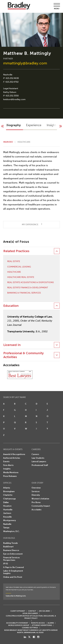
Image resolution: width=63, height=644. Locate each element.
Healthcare (14, 272)
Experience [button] (34, 125)
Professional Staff (40, 465)
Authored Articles (12, 458)
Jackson (7, 513)
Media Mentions (11, 472)
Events (6, 462)
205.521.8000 (44, 611)
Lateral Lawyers (39, 462)
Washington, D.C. (11, 531)
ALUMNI (51, 623)
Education (11, 306)
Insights (7, 469)
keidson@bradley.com (14, 99)
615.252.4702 (12, 82)
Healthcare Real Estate (21, 277)
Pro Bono (36, 502)
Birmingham (9, 491)
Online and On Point (13, 577)
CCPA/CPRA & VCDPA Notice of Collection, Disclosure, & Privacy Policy (31, 617)
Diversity (36, 495)
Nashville (8, 75)
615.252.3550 (12, 96)
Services (36, 491)
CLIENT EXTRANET (18, 611)
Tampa (6, 528)
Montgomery (9, 520)
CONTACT (32, 611)
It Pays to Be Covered (13, 567)
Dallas (6, 502)
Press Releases (10, 476)
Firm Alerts (8, 465)
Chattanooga (9, 499)
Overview (36, 488)
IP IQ (6, 564)
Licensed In (12, 345)
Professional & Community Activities (24, 355)
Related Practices (16, 251)
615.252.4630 (12, 78)
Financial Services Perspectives (11, 559)
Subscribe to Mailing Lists (16, 596)
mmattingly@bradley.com (25, 63)
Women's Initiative (40, 499)
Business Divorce (11, 550)
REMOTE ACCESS (38, 623)
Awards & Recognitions (14, 454)
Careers (35, 454)
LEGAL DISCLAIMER (30, 613)
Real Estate (14, 261)
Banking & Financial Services (24, 293)
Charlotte (8, 495)
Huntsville (8, 510)
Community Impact (41, 506)
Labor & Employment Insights (13, 572)
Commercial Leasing (19, 267)
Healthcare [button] (24, 142)
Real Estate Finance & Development (28, 288)
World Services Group (19, 625)
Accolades (36, 510)
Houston (7, 506)
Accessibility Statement (17, 623)
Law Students (38, 458)
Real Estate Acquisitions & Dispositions (30, 282)
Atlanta (7, 488)
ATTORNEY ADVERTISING (42, 625)
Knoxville (7, 517)
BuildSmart (8, 547)
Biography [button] (13, 125)
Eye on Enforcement (13, 554)
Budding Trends (10, 543)
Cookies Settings (30, 628)
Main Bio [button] (8, 142)
